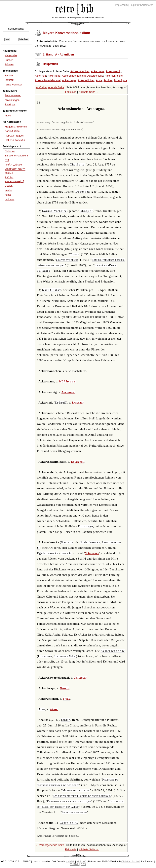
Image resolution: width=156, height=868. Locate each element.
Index (8, 116)
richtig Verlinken (13, 85)
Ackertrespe (69, 80)
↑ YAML (70, 862)
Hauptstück (50, 64)
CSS (83, 864)
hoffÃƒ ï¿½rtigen (14, 165)
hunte (8, 195)
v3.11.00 (81, 862)
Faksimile (71, 92)
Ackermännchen (80, 71)
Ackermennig (113, 71)
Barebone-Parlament (16, 156)
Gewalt (9, 186)
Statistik (9, 80)
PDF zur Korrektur (15, 140)
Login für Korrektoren (141, 5)
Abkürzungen (12, 100)
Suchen (9, 60)
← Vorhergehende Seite (50, 87)
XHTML (74, 864)
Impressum (122, 5)
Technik (9, 76)
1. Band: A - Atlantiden (58, 54)
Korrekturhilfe (12, 131)
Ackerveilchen (86, 80)
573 (7, 160)
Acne (99, 80)
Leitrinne (9, 199)
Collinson (10, 151)
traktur (8, 190)
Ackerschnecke (114, 76)
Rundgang (10, 105)
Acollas (108, 80)
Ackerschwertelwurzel (48, 80)
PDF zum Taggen (14, 136)
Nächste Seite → (89, 92)
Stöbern (9, 65)
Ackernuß (40, 76)
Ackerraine (54, 76)
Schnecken (92, 553)
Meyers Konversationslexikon (66, 33)
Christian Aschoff (131, 862)
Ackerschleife (95, 76)
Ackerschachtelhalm (74, 76)
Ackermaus (98, 71)
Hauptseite (11, 55)
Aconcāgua (120, 80)
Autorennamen (13, 96)
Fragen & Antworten (16, 127)
